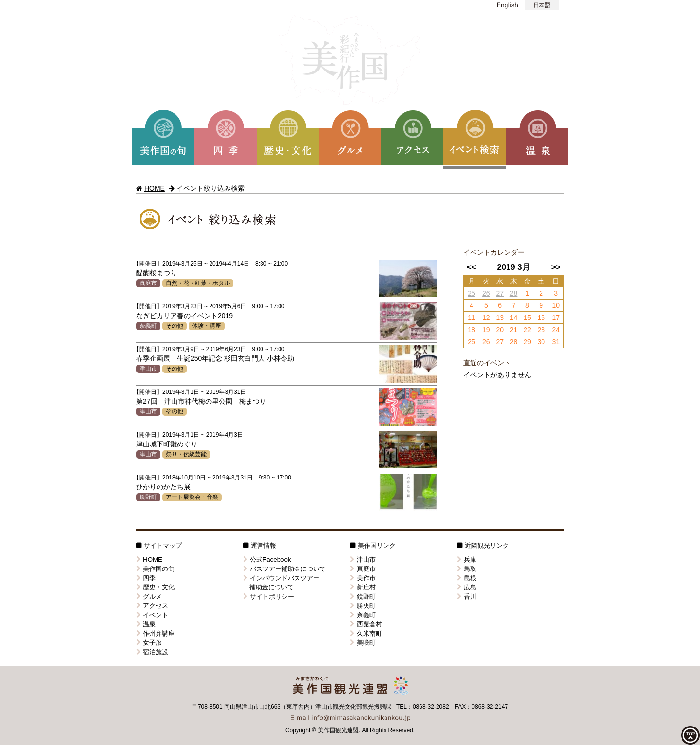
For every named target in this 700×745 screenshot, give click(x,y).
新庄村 (363, 587)
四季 (146, 578)
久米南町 (366, 633)
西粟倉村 (366, 624)
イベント (152, 615)
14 (514, 318)
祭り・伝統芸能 (186, 454)
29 (527, 342)
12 (486, 318)
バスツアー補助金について (284, 569)
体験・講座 (207, 326)
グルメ (149, 596)
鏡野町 (148, 497)
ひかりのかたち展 (163, 487)
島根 (467, 578)
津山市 (148, 369)
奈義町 (148, 326)
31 (556, 342)
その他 (175, 326)
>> (556, 267)
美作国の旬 (155, 569)
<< (472, 267)
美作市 (363, 578)
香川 (467, 596)
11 (472, 318)
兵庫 (467, 559)
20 (500, 330)
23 (541, 330)
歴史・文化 (155, 587)
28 (514, 293)
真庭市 (148, 283)
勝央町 (363, 606)
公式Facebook (267, 559)
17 (556, 318)
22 (527, 330)
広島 (467, 587)
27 (500, 293)
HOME (155, 188)
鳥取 (467, 569)
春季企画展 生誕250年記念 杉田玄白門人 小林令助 (215, 358)
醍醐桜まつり (157, 273)
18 (472, 330)
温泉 (146, 624)
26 (486, 293)
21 (514, 330)
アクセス (152, 606)
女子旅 (149, 643)
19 (486, 330)
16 (541, 318)
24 (556, 330)
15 (527, 318)
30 (541, 342)
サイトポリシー (269, 596)
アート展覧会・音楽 (192, 497)
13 (500, 318)
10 (556, 305)
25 (472, 293)
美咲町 (363, 643)
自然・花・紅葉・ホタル (198, 283)
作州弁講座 (155, 633)
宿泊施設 (152, 652)
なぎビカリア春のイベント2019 (184, 316)
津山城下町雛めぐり (167, 444)
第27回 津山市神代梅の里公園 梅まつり (201, 401)
